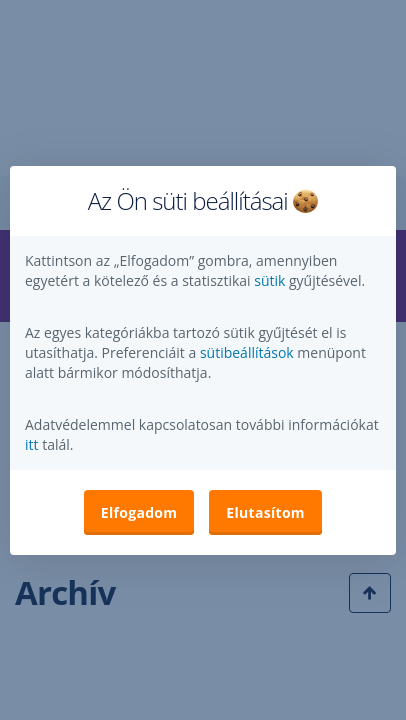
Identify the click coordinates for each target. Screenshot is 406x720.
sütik (271, 280)
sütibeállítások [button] (247, 352)
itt (32, 444)
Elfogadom (139, 512)
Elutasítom (265, 512)
